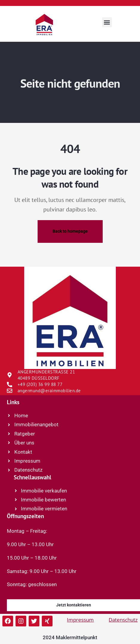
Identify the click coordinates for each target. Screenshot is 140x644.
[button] (107, 22)
